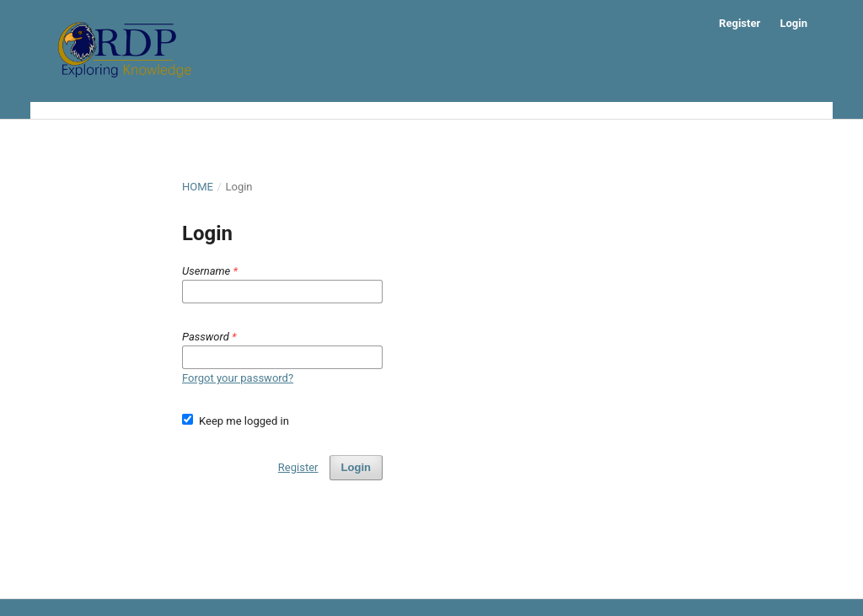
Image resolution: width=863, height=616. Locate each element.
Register (740, 23)
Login (793, 23)
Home (198, 187)
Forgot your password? (238, 378)
